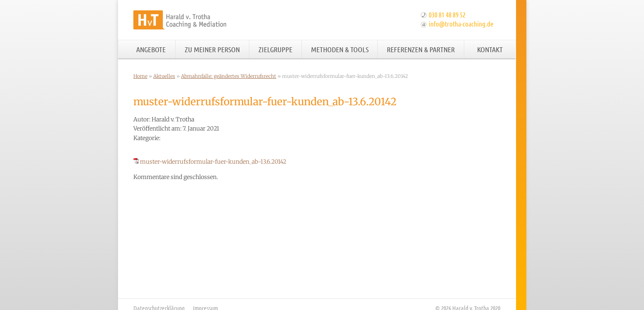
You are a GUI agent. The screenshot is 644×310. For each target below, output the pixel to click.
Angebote (151, 49)
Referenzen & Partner (421, 49)
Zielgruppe (275, 49)
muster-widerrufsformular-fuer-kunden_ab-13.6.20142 (213, 162)
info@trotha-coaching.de (461, 24)
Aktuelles (164, 76)
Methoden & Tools (340, 49)
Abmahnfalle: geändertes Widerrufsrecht (229, 76)
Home (140, 76)
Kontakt (490, 49)
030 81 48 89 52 (447, 15)
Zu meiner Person (212, 49)
